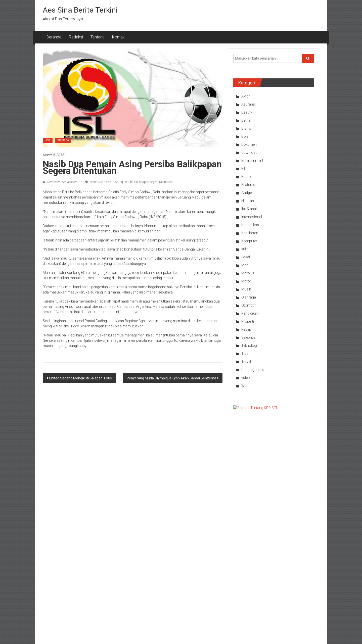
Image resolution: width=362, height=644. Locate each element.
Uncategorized (253, 370)
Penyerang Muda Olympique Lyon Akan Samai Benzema (171, 378)
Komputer (249, 241)
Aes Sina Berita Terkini (80, 10)
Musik (246, 289)
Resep (246, 329)
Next (316, 542)
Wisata (247, 386)
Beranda (54, 37)
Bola (48, 140)
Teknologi (249, 345)
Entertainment (252, 161)
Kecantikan (250, 225)
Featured (248, 185)
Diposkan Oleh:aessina (62, 182)
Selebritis (248, 337)
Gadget (247, 193)
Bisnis (246, 128)
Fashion (248, 177)
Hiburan (248, 201)
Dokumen (249, 144)
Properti (248, 321)
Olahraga (63, 140)
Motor (246, 281)
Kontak (118, 37)
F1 (243, 169)
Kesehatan (250, 233)
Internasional (252, 217)
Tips (245, 354)
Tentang (98, 37)
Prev (232, 542)
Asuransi (248, 104)
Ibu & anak (250, 209)
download (249, 153)
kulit (244, 249)
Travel (246, 362)
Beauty (247, 112)
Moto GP (248, 273)
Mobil (246, 265)
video (246, 378)
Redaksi (76, 37)
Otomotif (248, 305)
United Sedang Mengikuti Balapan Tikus (80, 378)
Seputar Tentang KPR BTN (284, 410)
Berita (246, 120)
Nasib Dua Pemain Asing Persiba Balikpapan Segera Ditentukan (131, 182)
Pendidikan (250, 313)
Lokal (246, 257)
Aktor (246, 96)
